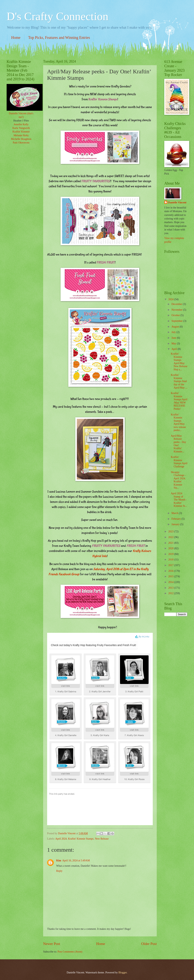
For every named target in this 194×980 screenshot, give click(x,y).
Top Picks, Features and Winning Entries (59, 38)
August (176, 327)
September (177, 321)
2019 (171, 554)
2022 (171, 537)
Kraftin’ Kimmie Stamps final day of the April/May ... (179, 381)
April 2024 (61, 839)
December (177, 304)
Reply (59, 871)
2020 (171, 548)
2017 (171, 565)
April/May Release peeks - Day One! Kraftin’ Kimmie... (178, 444)
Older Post (149, 944)
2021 (171, 543)
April (175, 349)
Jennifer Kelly (21, 124)
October (176, 315)
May (174, 344)
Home (16, 38)
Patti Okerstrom (21, 143)
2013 (171, 588)
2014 (171, 582)
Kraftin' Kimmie (21, 132)
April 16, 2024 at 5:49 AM (76, 861)
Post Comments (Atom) (70, 952)
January (176, 524)
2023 (171, 532)
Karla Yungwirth (21, 128)
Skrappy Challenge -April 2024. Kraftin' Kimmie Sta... (178, 480)
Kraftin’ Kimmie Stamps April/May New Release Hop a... (179, 362)
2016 (171, 571)
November (177, 310)
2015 (171, 576)
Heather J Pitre (21, 121)
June (174, 338)
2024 (171, 299)
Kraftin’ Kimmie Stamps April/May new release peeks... (178, 422)
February (176, 519)
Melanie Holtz (21, 135)
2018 (171, 560)
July (174, 332)
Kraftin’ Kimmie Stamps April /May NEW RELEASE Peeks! (179, 401)
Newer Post (52, 944)
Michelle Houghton (21, 139)
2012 (171, 593)
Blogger (123, 973)
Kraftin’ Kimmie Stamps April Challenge (179, 462)
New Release (102, 839)
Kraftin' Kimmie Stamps (81, 839)
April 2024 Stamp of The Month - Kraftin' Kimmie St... (179, 500)
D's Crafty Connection (57, 16)
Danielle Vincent (177, 203)
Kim (59, 861)
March (175, 513)
